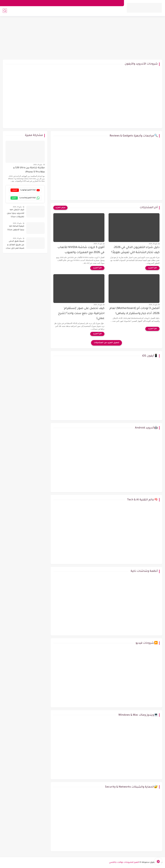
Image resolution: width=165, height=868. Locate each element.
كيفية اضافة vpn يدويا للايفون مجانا (16, 228)
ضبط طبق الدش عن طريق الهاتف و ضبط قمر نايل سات (15, 245)
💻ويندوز (87, 11)
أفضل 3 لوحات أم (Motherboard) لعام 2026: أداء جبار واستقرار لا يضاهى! (135, 311)
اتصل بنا (108, 3)
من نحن (118, 3)
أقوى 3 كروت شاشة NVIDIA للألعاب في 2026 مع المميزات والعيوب (81, 250)
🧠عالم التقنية (8, 11)
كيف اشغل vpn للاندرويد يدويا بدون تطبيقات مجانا (16, 213)
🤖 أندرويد (116, 11)
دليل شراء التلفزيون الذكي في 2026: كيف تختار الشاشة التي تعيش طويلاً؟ (135, 250)
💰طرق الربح (45, 11)
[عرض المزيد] (60, 208)
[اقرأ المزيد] (152, 268)
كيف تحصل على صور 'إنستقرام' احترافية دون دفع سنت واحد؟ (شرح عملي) (81, 314)
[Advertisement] (83, 38)
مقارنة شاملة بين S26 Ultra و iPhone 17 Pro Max (29, 170)
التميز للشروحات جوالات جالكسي (124, 863)
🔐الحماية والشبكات (27, 11)
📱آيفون (101, 11)
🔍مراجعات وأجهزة (67, 11)
